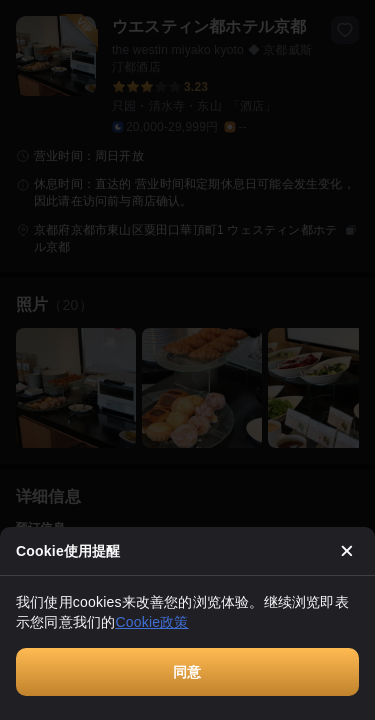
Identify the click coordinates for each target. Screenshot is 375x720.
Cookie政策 (151, 622)
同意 (187, 672)
